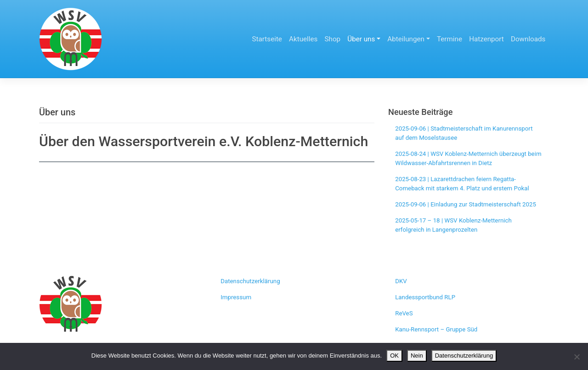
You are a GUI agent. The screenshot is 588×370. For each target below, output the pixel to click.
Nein (417, 356)
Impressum (236, 297)
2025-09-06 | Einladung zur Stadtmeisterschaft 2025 (466, 204)
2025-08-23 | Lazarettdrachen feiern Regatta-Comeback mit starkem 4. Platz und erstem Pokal (462, 184)
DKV (401, 281)
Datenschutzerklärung (250, 281)
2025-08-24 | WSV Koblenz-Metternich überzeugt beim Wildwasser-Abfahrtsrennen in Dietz (468, 158)
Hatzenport (486, 39)
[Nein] (577, 357)
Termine (449, 39)
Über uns (361, 39)
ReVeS (404, 313)
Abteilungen (406, 39)
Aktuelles (303, 39)
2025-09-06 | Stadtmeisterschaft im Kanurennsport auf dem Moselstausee (464, 133)
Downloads (528, 39)
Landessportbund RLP (425, 297)
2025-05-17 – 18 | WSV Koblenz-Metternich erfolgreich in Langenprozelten (453, 225)
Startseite (267, 39)
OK (394, 356)
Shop (333, 39)
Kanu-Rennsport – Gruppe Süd (436, 329)
